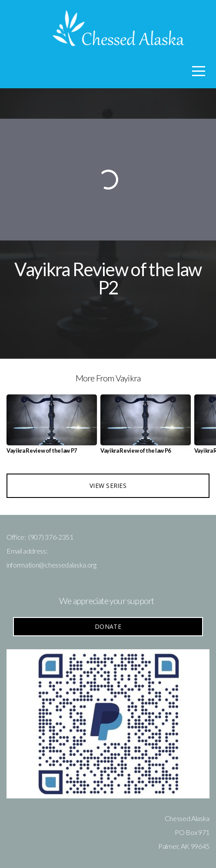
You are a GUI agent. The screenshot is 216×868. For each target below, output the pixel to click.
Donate (108, 626)
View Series (108, 486)
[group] (52, 427)
